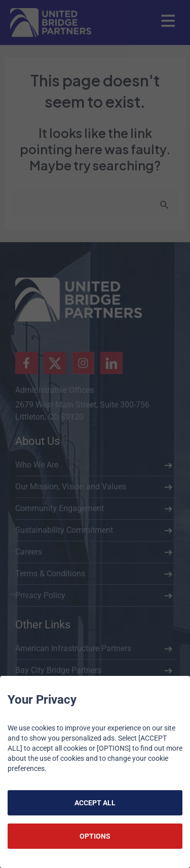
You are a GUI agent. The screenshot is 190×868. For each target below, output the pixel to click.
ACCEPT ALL (95, 803)
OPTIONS (95, 836)
